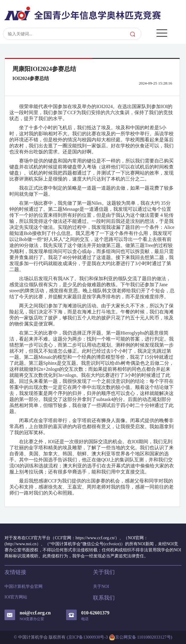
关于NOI (101, 586)
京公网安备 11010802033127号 (140, 637)
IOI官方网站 (16, 597)
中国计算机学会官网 (24, 586)
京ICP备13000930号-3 (88, 637)
